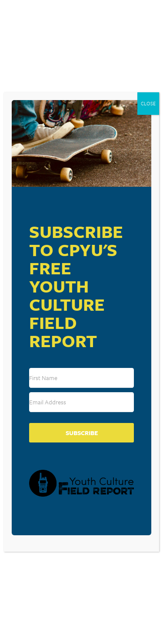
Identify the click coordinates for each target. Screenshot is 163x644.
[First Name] (81, 378)
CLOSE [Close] (148, 103)
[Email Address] (81, 402)
